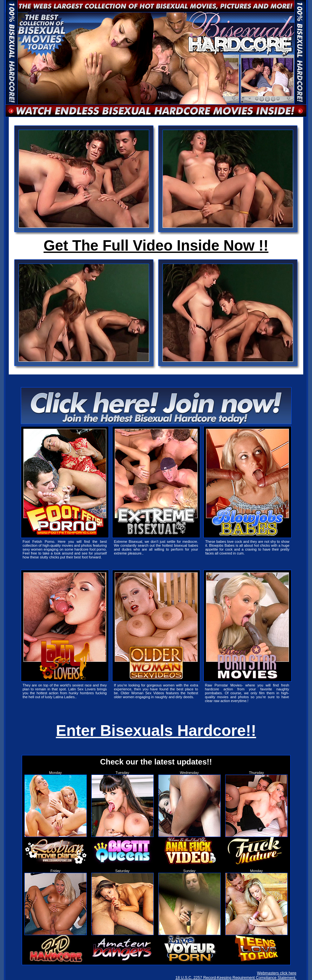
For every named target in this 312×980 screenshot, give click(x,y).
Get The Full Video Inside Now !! (156, 246)
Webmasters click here (277, 973)
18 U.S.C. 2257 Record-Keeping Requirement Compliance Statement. (236, 978)
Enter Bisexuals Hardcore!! (156, 731)
